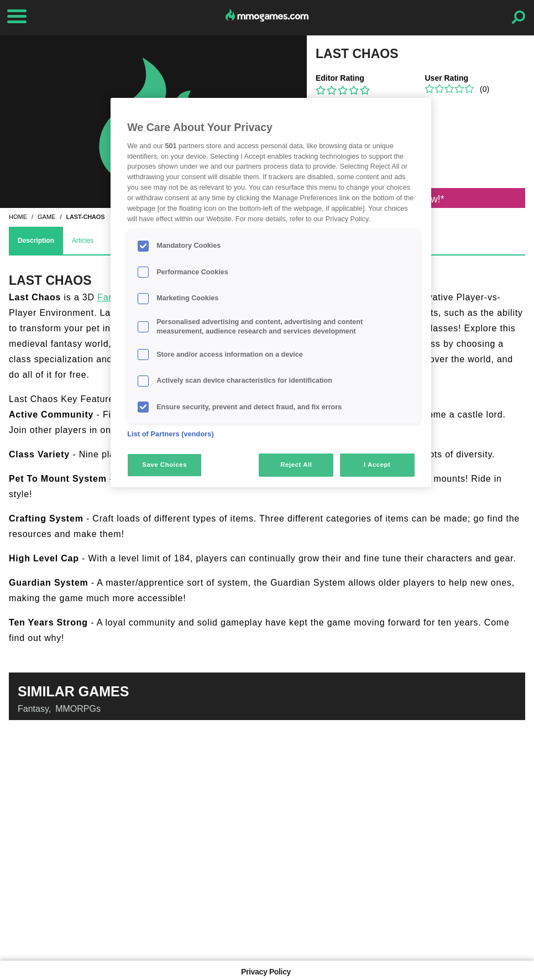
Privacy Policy (266, 972)
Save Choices (164, 465)
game (46, 217)
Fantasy (33, 709)
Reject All (296, 465)
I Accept (377, 465)
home (18, 217)
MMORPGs (78, 709)
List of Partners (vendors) (171, 434)
